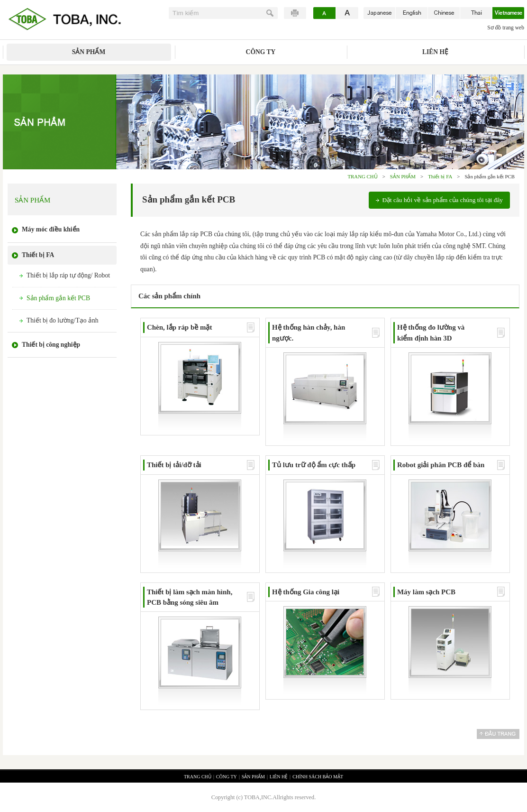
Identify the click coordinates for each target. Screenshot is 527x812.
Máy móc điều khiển (51, 229)
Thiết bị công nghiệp (51, 345)
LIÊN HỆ (435, 52)
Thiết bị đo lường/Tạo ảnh (62, 320)
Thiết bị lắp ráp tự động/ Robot (68, 275)
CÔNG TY (261, 52)
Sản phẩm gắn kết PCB (58, 298)
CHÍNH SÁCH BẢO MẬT (318, 777)
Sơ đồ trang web (506, 28)
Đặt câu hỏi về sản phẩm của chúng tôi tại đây (442, 200)
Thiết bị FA (440, 176)
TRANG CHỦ (362, 176)
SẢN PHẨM (89, 52)
